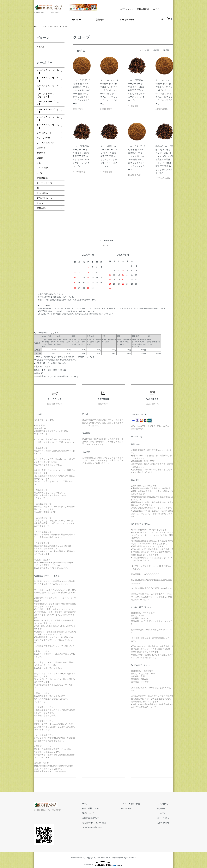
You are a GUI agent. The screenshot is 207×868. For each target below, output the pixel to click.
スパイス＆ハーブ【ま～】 (48, 108)
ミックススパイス (46, 141)
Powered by (103, 861)
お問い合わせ (166, 820)
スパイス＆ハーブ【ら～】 (48, 124)
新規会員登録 (143, 9)
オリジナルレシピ (127, 20)
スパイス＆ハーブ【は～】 (48, 101)
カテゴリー (76, 20)
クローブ (70, 27)
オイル (40, 171)
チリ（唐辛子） (44, 130)
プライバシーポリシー (103, 825)
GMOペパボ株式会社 (113, 855)
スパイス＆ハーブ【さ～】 (48, 85)
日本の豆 (41, 146)
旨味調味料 (42, 176)
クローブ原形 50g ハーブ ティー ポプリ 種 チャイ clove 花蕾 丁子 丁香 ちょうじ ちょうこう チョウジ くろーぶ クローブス (137, 90)
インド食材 (42, 166)
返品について (99, 811)
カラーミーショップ (78, 855)
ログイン (157, 9)
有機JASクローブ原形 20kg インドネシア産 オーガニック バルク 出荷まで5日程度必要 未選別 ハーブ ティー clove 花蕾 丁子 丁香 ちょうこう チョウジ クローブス (164, 159)
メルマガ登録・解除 (138, 801)
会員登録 (164, 806)
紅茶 (39, 161)
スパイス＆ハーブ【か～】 (53, 27)
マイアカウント (126, 9)
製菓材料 (41, 206)
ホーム (36, 27)
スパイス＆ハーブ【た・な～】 (46, 93)
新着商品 (100, 20)
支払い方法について (102, 815)
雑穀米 (40, 156)
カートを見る (166, 815)
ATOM (138, 806)
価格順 (156, 50)
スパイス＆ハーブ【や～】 (48, 116)
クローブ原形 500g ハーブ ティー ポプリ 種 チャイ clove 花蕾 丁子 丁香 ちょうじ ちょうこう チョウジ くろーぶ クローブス (82, 156)
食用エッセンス (44, 181)
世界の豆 (41, 151)
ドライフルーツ (44, 196)
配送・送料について (102, 806)
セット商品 (42, 191)
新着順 (166, 50)
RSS (132, 806)
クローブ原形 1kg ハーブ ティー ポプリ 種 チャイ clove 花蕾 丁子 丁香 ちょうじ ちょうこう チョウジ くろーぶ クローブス (109, 156)
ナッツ (40, 201)
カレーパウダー (44, 136)
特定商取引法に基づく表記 (105, 820)
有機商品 (41, 46)
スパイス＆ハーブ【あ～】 (48, 69)
